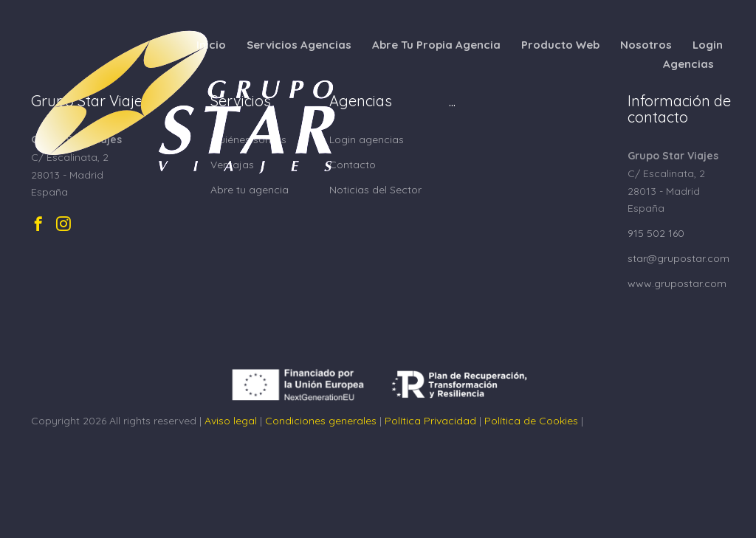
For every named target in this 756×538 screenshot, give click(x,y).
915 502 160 (656, 233)
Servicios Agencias (299, 45)
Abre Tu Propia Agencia (436, 45)
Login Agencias (693, 54)
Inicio (211, 45)
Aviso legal (231, 421)
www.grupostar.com (677, 283)
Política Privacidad (430, 421)
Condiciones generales (321, 421)
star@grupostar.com (678, 258)
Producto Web (560, 45)
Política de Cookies (531, 421)
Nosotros (646, 45)
